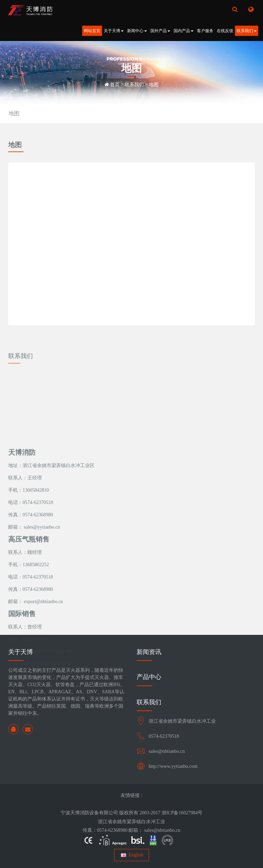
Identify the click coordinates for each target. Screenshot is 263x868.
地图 (154, 85)
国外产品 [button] (160, 31)
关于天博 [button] (114, 31)
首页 (115, 85)
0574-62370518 (164, 736)
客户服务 (205, 31)
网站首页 (92, 31)
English (131, 855)
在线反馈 (225, 31)
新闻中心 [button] (137, 31)
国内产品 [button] (184, 31)
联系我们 (134, 85)
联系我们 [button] (247, 31)
